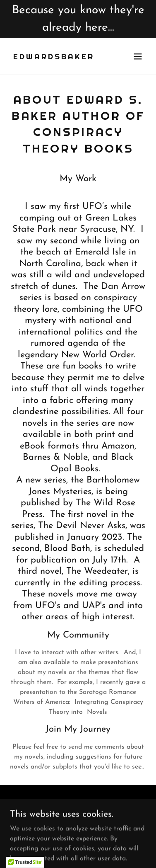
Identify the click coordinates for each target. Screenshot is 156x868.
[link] (54, 58)
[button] (138, 56)
